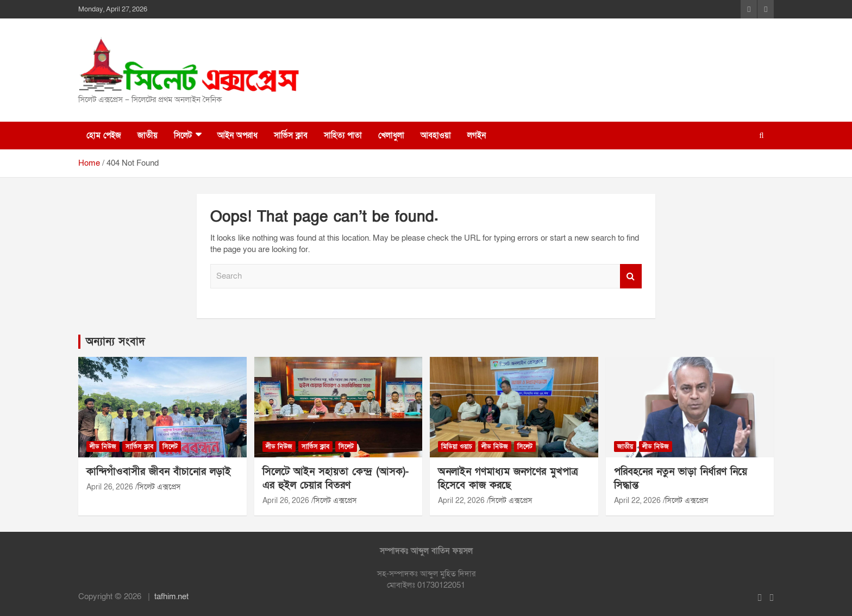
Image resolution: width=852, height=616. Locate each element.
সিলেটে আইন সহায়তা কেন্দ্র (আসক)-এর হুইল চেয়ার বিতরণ (336, 479)
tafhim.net (171, 596)
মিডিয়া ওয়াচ (457, 447)
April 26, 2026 (110, 487)
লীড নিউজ (103, 447)
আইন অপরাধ (237, 135)
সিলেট (183, 135)
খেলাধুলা (391, 135)
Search (631, 276)
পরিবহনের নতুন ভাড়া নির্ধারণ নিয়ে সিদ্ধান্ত (681, 479)
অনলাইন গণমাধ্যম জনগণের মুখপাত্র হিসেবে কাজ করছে (508, 479)
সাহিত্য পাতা (343, 135)
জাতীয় (148, 135)
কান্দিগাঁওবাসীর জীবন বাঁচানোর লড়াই (159, 472)
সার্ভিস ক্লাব (291, 135)
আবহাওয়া (436, 135)
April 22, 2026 (461, 501)
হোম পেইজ (104, 135)
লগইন (477, 135)
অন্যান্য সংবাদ (115, 342)
